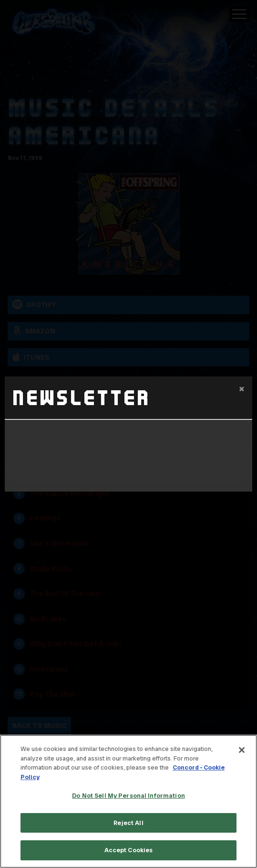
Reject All (128, 823)
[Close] (242, 750)
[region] (128, 801)
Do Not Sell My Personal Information (128, 796)
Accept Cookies (129, 850)
